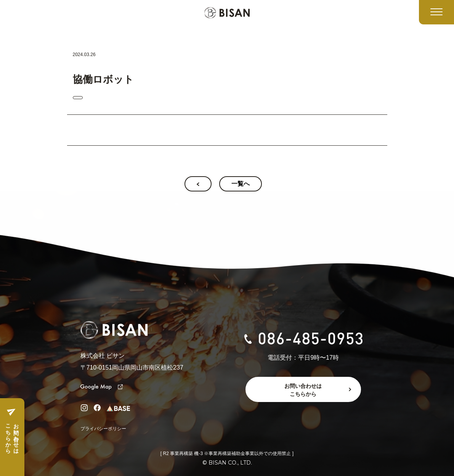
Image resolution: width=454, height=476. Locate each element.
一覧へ (241, 184)
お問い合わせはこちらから (12, 436)
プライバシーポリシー (103, 429)
